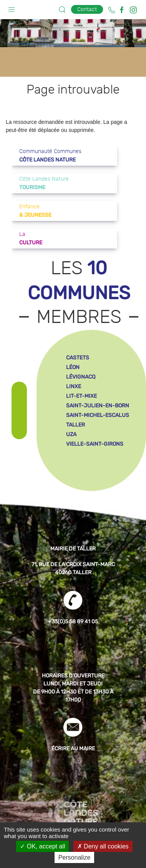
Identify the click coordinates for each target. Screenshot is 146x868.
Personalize (75, 857)
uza (71, 434)
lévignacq (81, 377)
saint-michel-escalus (98, 415)
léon (73, 367)
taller (75, 425)
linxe (74, 386)
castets (78, 358)
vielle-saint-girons (95, 444)
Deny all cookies (103, 846)
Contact (87, 9)
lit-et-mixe (81, 396)
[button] (12, 8)
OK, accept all (42, 846)
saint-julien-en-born (98, 406)
